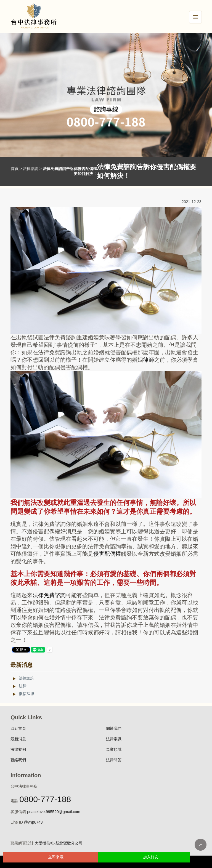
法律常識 (114, 739)
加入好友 (151, 857)
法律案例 (18, 749)
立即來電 (56, 857)
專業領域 (114, 749)
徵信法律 (26, 694)
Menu (197, 14)
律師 (149, 360)
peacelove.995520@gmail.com (54, 812)
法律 (23, 686)
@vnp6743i (34, 822)
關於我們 (114, 728)
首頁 (15, 169)
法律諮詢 (31, 169)
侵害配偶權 (107, 554)
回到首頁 (18, 728)
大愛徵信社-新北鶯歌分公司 (59, 843)
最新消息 (18, 739)
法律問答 (114, 760)
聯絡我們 (18, 760)
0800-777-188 (45, 799)
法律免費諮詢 (49, 595)
